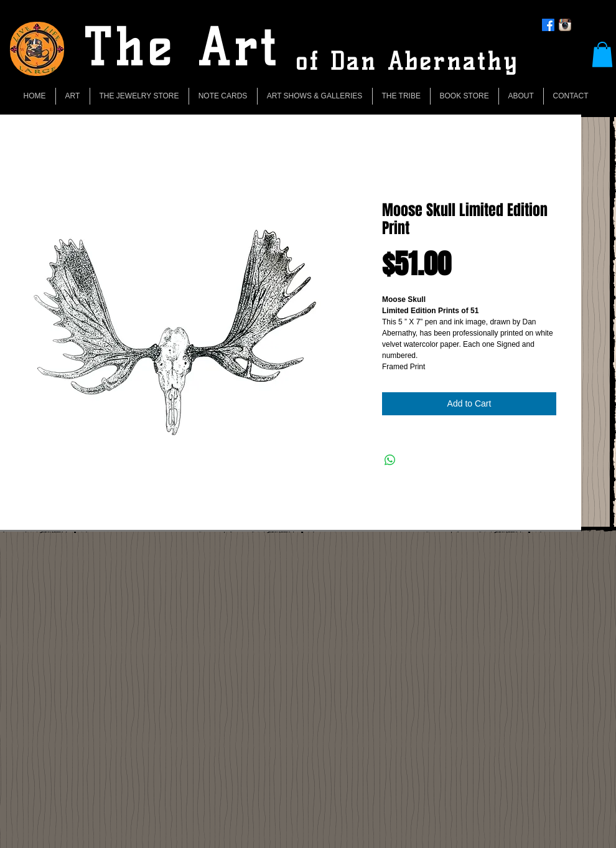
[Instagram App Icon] (565, 25)
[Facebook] (548, 25)
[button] (602, 54)
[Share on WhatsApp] (390, 460)
